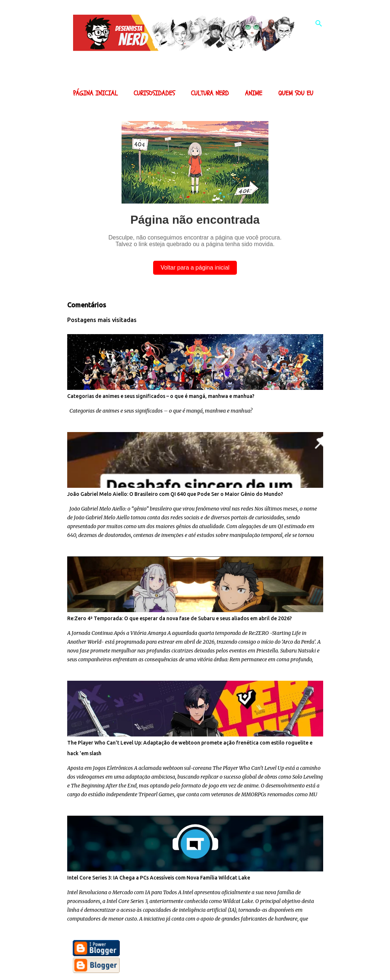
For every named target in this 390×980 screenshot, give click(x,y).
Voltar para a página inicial (195, 268)
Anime (254, 93)
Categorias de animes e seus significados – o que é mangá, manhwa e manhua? (161, 396)
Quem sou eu (296, 93)
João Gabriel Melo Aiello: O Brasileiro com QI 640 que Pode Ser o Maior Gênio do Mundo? (175, 494)
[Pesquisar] (319, 23)
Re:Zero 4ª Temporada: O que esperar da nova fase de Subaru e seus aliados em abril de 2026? (180, 618)
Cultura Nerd (210, 93)
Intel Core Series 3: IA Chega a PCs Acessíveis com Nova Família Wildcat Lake (159, 878)
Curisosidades (154, 93)
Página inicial (95, 93)
